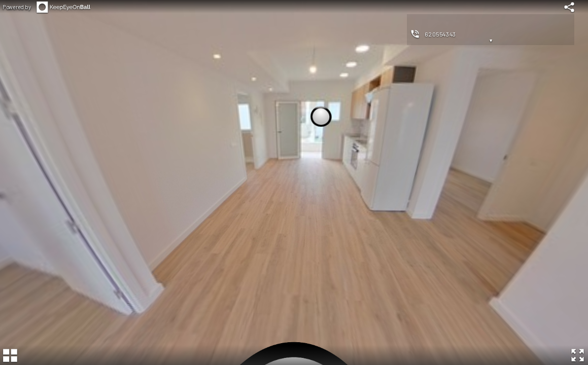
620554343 (440, 34)
